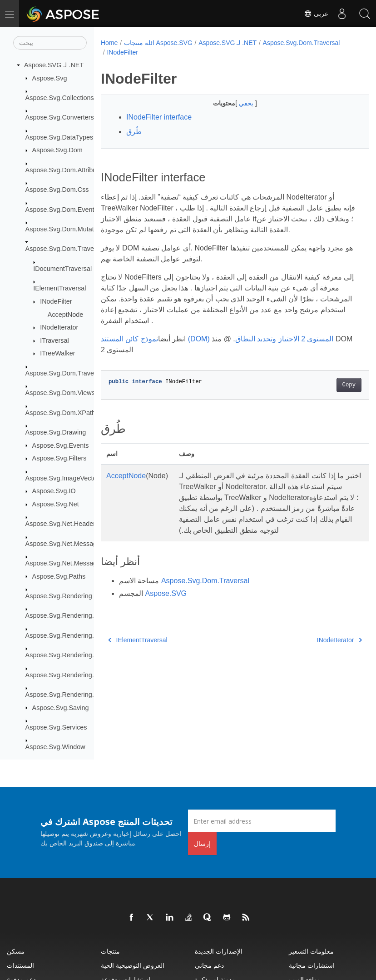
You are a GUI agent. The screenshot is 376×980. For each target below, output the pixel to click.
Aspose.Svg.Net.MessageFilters (72, 544)
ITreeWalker (57, 353)
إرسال (202, 843)
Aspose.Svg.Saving (61, 708)
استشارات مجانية (312, 965)
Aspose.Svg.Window (55, 747)
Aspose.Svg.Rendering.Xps (65, 695)
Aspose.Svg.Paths (59, 576)
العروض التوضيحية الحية (133, 965)
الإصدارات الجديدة (219, 951)
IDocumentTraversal (62, 269)
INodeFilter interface (159, 117)
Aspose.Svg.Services (56, 727)
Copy (330, 385)
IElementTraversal (59, 288)
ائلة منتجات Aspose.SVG (158, 43)
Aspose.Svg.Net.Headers (62, 524)
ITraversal (54, 340)
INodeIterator (59, 327)
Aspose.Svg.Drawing (56, 432)
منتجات (110, 951)
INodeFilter (56, 301)
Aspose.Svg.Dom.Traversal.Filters (75, 373)
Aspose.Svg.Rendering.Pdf (65, 655)
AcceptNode (65, 315)
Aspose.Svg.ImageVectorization (72, 478)
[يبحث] (50, 43)
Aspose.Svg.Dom (57, 150)
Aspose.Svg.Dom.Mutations (66, 229)
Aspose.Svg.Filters (59, 458)
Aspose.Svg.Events (61, 445)
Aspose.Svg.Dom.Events (62, 210)
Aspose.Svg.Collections (60, 98)
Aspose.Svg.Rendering (59, 596)
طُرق (134, 132)
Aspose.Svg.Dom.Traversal (65, 249)
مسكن (16, 951)
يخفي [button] (237, 103)
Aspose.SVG (166, 604)
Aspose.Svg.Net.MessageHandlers (76, 563)
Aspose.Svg (50, 78)
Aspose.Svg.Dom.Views (60, 393)
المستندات (20, 965)
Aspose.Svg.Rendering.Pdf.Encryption (81, 675)
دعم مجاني (209, 965)
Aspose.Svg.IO (54, 491)
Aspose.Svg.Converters (60, 117)
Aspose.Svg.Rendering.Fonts (68, 615)
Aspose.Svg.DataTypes (59, 137)
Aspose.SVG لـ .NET (54, 65)
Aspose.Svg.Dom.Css (57, 190)
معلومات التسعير (311, 951)
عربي (316, 14)
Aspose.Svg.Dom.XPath (60, 413)
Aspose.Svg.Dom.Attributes (65, 170)
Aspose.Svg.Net (56, 504)
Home (109, 43)
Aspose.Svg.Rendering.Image (69, 635)
